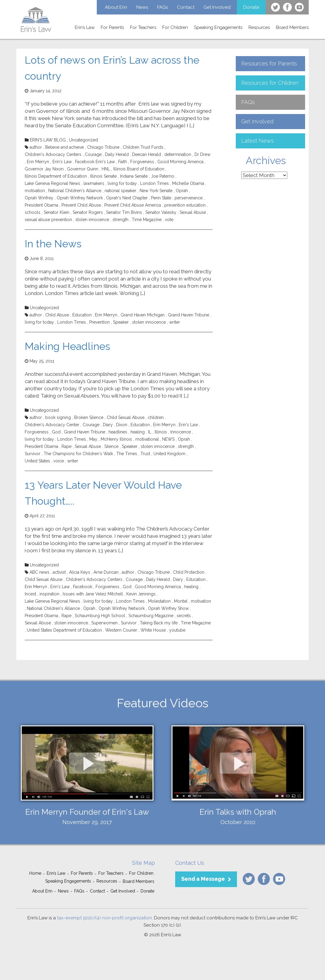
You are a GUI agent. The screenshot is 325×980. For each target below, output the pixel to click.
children (156, 417)
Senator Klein (57, 212)
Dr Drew (202, 154)
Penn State (161, 198)
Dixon (122, 425)
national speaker (120, 191)
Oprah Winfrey (39, 198)
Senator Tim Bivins (124, 212)
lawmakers (94, 183)
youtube (177, 630)
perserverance (189, 198)
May (93, 439)
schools (33, 212)
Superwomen (104, 623)
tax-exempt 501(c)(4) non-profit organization (104, 918)
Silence (111, 446)
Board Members (292, 27)
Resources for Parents (269, 63)
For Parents (112, 27)
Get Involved (217, 7)
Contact (186, 7)
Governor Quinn (83, 169)
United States (37, 461)
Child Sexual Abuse (126, 417)
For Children (175, 27)
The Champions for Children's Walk (78, 454)
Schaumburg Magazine (151, 616)
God (56, 432)
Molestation (159, 601)
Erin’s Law (85, 27)
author (36, 147)
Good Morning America (180, 162)
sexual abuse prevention (48, 220)
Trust (145, 454)
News (142, 7)
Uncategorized (84, 140)
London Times (155, 183)
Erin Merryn (38, 162)
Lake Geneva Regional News (52, 183)
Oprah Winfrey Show (168, 608)
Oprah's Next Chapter (127, 198)
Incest (30, 594)
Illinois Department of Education (56, 176)
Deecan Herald (147, 154)
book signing (58, 417)
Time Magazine (147, 220)
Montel (181, 601)
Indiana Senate (134, 176)
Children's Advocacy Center (52, 425)
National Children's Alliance (75, 191)
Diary (108, 425)
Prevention (99, 322)
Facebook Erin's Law (95, 162)
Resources (259, 27)
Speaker (121, 322)
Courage (93, 154)
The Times (127, 454)
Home (35, 873)
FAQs (162, 7)
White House (153, 630)
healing (138, 432)
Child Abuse (57, 315)
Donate (251, 7)
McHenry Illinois (116, 439)
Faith (123, 162)
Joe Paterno (163, 176)
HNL (106, 169)
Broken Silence (89, 417)
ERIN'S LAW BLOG (48, 140)
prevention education (185, 205)
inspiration (49, 594)
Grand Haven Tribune (189, 315)
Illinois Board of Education (139, 169)
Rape (66, 446)
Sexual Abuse (193, 212)
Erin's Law (62, 162)
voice (59, 461)
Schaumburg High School (100, 616)
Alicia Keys (80, 572)
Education (82, 315)
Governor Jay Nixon (44, 169)
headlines (118, 432)
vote (169, 220)
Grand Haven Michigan (143, 315)
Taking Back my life (159, 623)
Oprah (182, 191)
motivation (35, 191)
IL (150, 432)
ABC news (39, 572)
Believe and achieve (65, 147)
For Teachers (143, 27)
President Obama (41, 205)
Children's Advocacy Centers (53, 154)
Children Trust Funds (143, 147)
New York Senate (156, 191)
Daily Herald (117, 154)
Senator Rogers (88, 212)
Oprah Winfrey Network (80, 198)
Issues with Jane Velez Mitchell (93, 594)
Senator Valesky (161, 212)
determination (178, 154)
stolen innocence (92, 220)
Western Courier (121, 630)
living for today (122, 183)
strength (120, 220)
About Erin (116, 7)
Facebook (83, 587)
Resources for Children (270, 83)
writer (175, 322)
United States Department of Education (64, 630)
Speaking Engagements (218, 27)
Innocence (181, 432)
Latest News (257, 141)
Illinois (161, 432)
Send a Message (203, 879)
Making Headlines (67, 346)
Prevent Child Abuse (81, 205)
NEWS (168, 439)
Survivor (33, 454)
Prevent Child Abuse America (133, 205)
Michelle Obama (188, 183)
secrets (184, 616)
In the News (53, 244)
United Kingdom (169, 454)
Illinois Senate (103, 176)
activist (59, 572)
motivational (147, 439)
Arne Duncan (106, 572)
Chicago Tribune (103, 147)
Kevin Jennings (141, 594)
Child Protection (189, 572)
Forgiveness (142, 162)
